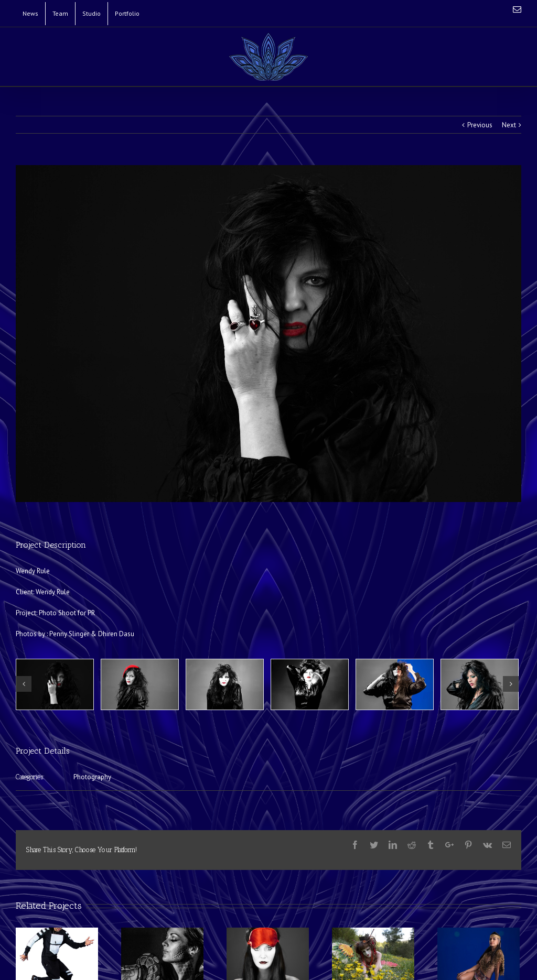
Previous (480, 125)
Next (509, 125)
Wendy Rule (53, 592)
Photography (92, 777)
